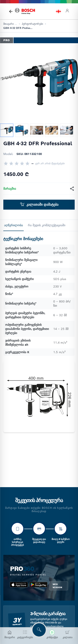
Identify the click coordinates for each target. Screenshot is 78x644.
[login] (67, 11)
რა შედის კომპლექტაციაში (47, 225)
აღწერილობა (14, 225)
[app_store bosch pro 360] (19, 586)
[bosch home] (25, 11)
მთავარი (9, 24)
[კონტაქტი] (52, 634)
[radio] (6, 163)
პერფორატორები (32, 24)
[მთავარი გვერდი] (11, 11)
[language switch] (58, 11)
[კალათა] (67, 634)
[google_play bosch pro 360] (38, 586)
